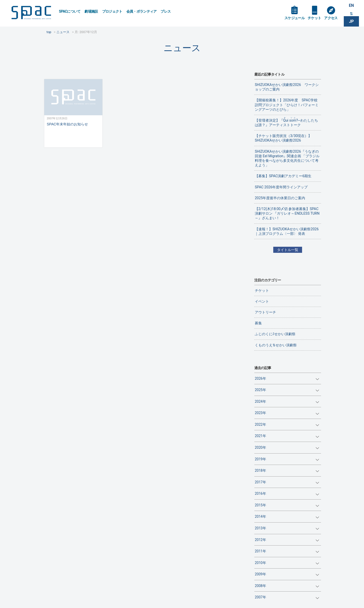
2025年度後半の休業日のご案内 (280, 198)
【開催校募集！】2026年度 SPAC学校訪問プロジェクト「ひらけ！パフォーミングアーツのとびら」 (287, 105)
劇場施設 (91, 11)
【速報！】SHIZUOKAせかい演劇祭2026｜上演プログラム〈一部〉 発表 (287, 231)
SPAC (32, 13)
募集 (258, 323)
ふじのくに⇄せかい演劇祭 (275, 334)
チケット (314, 18)
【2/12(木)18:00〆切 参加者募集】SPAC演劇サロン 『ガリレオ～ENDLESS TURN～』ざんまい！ (287, 213)
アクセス (331, 18)
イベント (262, 301)
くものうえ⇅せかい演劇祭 (276, 345)
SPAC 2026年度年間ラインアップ (281, 187)
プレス (166, 11)
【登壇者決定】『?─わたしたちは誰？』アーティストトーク (286, 122)
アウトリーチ (265, 312)
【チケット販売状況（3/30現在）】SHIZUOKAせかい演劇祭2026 (283, 138)
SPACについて (70, 11)
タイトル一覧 (288, 250)
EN (351, 5)
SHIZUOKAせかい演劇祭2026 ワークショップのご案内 (287, 87)
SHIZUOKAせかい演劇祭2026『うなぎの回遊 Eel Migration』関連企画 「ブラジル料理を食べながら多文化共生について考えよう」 (287, 158)
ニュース (182, 48)
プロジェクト (112, 11)
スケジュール (294, 18)
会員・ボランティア (142, 11)
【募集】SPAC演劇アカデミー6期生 (283, 176)
